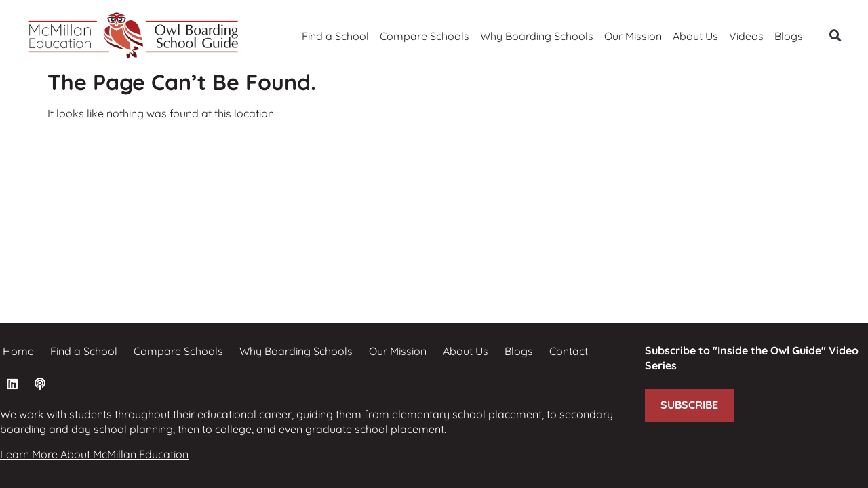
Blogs (789, 36)
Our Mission (633, 36)
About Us (695, 36)
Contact (569, 351)
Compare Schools (425, 36)
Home (18, 351)
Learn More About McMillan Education (94, 454)
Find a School (335, 36)
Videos (746, 36)
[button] (835, 36)
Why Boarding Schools (537, 36)
